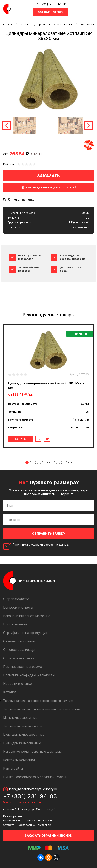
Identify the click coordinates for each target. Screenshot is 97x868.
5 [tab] (46, 462)
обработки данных (56, 545)
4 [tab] (41, 462)
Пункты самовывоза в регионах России (35, 777)
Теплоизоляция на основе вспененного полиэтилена (42, 709)
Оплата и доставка (19, 658)
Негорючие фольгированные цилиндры (32, 751)
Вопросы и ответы (18, 607)
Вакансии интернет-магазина (27, 616)
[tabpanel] (48, 386)
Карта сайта (13, 768)
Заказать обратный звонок (48, 835)
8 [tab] (60, 462)
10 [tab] (70, 462)
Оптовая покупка (21, 200)
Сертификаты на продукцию (26, 633)
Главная (8, 25)
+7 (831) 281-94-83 (50, 4)
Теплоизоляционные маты (23, 726)
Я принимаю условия (41, 545)
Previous (7, 126)
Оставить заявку (51, 12)
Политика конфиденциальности (29, 675)
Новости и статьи (18, 684)
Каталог (26, 25)
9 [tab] (65, 462)
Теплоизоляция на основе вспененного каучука (38, 701)
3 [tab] (37, 462)
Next (88, 126)
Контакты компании (19, 760)
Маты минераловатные (20, 718)
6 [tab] (51, 462)
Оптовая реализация (20, 650)
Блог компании (15, 624)
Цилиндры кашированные (22, 743)
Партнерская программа (23, 667)
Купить (20, 439)
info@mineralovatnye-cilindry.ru (33, 789)
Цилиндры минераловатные (56, 25)
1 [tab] (27, 462)
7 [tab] (56, 462)
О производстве (16, 599)
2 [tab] (32, 462)
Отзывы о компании (19, 641)
